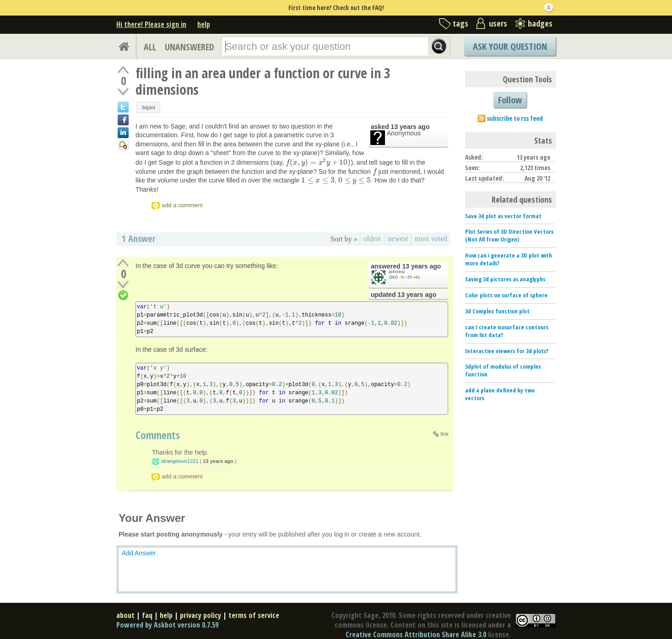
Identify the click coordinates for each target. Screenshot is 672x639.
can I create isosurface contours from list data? (507, 331)
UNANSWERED (190, 47)
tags (461, 23)
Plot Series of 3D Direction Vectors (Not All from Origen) (509, 235)
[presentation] (318, 162)
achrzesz (397, 272)
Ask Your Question (510, 46)
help (204, 24)
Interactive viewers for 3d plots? (507, 351)
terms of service (254, 615)
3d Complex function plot (497, 311)
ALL (150, 47)
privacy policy (201, 615)
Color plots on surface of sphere (506, 295)
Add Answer (139, 553)
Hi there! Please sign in (151, 24)
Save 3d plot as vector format (503, 216)
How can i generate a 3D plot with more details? (509, 259)
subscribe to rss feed (515, 118)
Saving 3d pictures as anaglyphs (505, 279)
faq (147, 615)
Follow (510, 100)
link (444, 434)
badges (540, 23)
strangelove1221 (180, 461)
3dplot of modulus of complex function (503, 370)
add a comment (182, 205)
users (498, 23)
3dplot (148, 107)
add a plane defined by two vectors (500, 394)
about (125, 615)
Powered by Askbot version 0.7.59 (167, 625)
